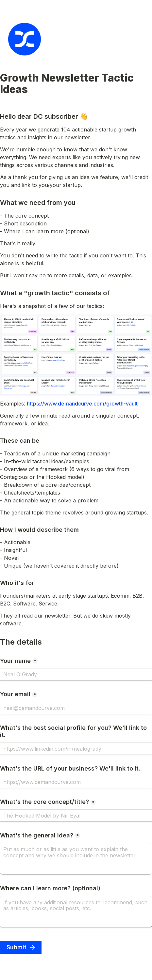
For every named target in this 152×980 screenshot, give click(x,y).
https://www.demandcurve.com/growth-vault (82, 404)
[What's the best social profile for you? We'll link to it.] (76, 749)
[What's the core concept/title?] (76, 816)
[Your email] (76, 708)
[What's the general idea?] (76, 859)
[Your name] (76, 674)
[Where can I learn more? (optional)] (76, 912)
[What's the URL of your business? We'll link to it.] (76, 782)
